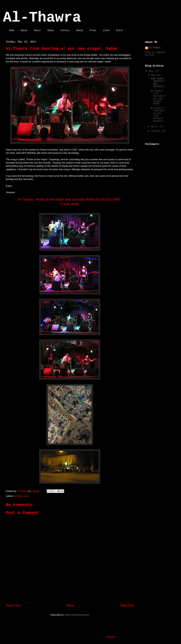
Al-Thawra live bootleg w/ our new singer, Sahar (158, 97)
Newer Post (13, 605)
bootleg (18, 496)
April (155, 127)
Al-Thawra (42, 18)
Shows (51, 31)
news (26, 496)
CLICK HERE (70, 204)
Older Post (127, 605)
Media (80, 31)
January (156, 131)
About (24, 31)
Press (93, 31)
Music (37, 31)
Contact (65, 31)
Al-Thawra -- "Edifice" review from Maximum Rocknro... (158, 115)
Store (119, 31)
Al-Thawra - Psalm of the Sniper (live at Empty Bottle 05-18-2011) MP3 (70, 199)
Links (106, 31)
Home (12, 31)
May (154, 75)
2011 (152, 71)
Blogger (111, 637)
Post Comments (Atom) (77, 615)
